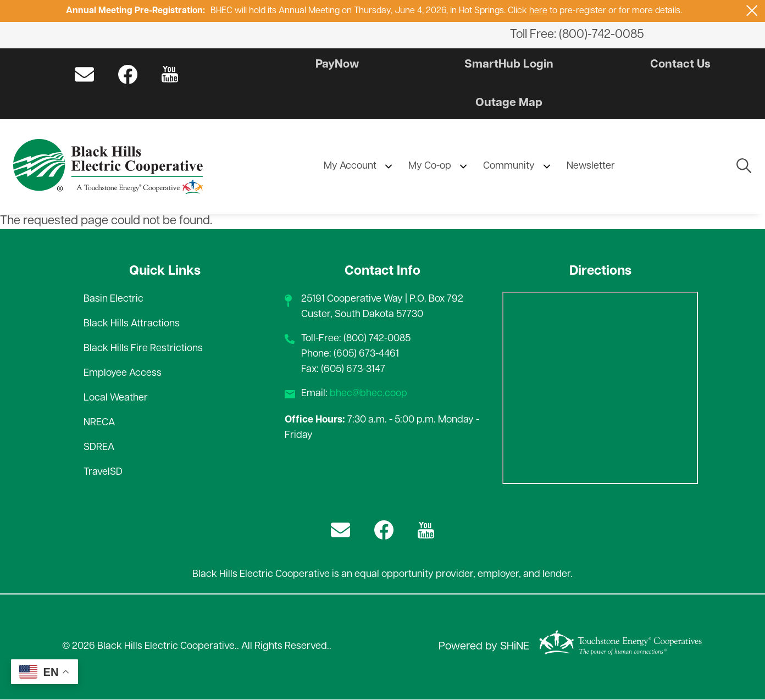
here (538, 11)
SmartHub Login (509, 65)
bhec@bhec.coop (368, 394)
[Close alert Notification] (752, 11)
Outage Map (509, 103)
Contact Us (678, 65)
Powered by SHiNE (484, 647)
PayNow (339, 65)
